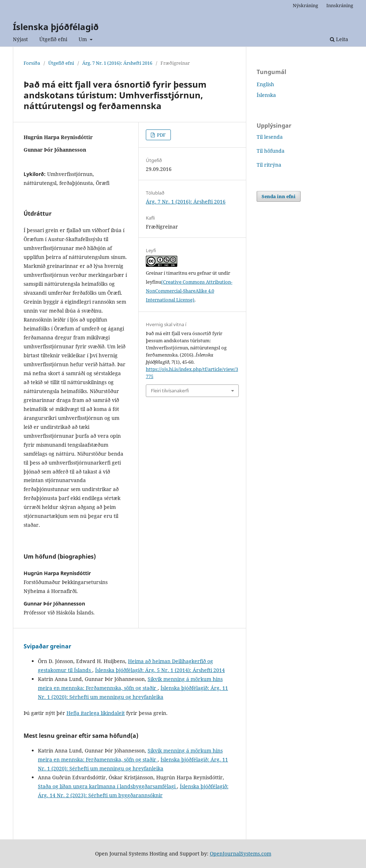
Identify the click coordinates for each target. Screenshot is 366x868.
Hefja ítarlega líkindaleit (96, 713)
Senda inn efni (279, 196)
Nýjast (20, 39)
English (265, 84)
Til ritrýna (269, 165)
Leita (339, 39)
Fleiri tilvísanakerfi (170, 391)
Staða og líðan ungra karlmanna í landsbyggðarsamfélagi (107, 786)
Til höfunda (271, 151)
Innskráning (340, 5)
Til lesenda (270, 137)
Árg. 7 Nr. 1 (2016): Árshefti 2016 (117, 63)
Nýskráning (305, 5)
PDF (161, 135)
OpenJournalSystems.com (241, 854)
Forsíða (32, 63)
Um (83, 39)
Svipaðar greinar (47, 646)
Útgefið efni (53, 39)
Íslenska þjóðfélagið (56, 27)
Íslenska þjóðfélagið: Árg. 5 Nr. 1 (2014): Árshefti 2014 (160, 670)
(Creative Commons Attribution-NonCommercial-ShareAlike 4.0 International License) (189, 291)
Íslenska (266, 95)
